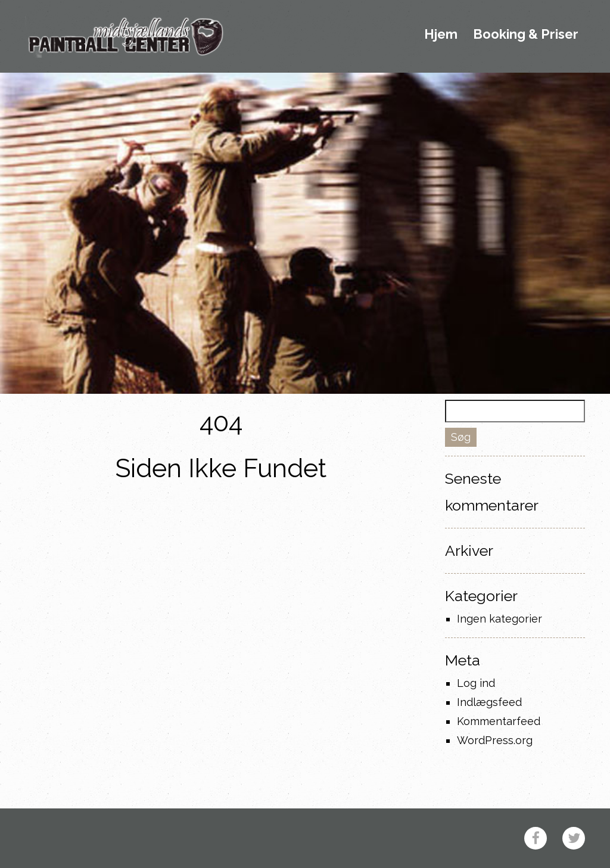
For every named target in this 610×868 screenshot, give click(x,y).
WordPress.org (495, 740)
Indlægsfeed (489, 702)
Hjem (441, 35)
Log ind (476, 683)
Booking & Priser (526, 35)
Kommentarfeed (499, 721)
